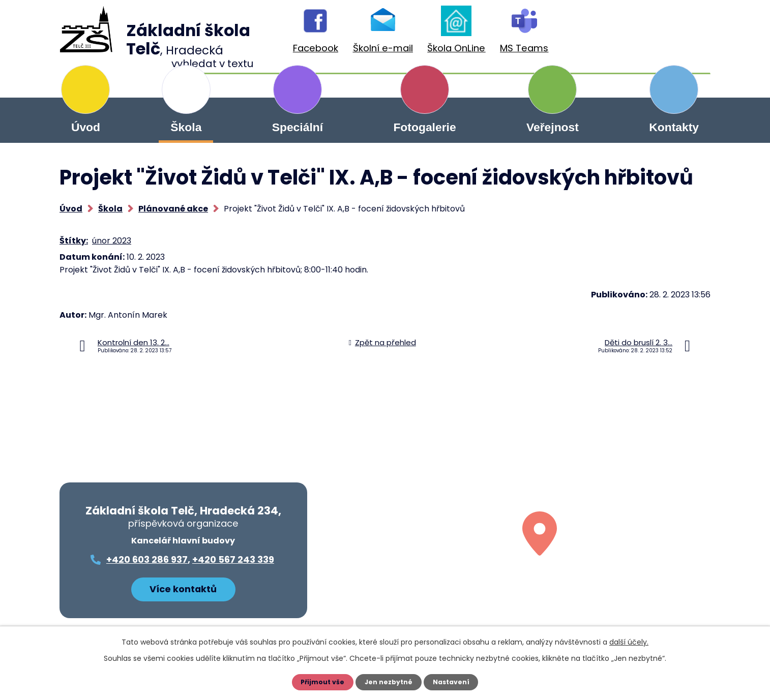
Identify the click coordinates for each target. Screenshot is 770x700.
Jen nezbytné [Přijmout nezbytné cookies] (389, 682)
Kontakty (674, 127)
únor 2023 (112, 241)
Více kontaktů (183, 586)
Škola (186, 127)
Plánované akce (173, 209)
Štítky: (74, 241)
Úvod (86, 127)
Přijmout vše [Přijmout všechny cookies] (320, 682)
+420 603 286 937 (147, 559)
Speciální (298, 127)
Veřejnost (553, 127)
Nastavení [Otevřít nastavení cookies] (454, 682)
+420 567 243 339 (233, 559)
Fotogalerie (424, 127)
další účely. (629, 642)
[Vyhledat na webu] (657, 35)
